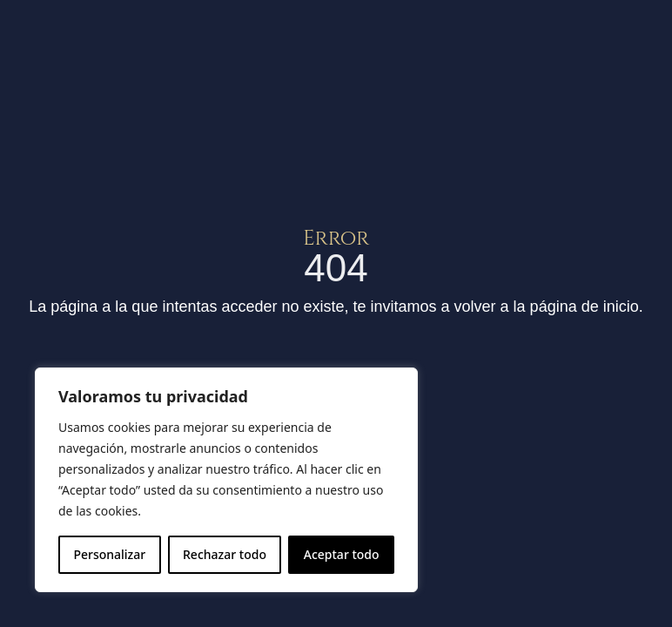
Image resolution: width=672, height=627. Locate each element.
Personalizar (109, 554)
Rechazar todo (225, 554)
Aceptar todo (342, 554)
